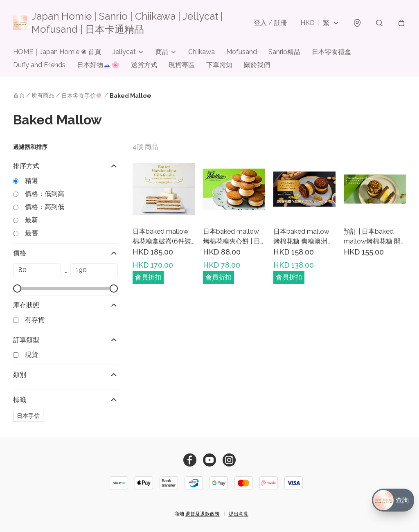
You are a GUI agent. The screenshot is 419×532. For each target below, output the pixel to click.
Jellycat (124, 52)
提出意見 (239, 514)
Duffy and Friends (39, 65)
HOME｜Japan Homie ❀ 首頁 (57, 52)
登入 (270, 23)
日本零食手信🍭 (82, 96)
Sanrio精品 (284, 52)
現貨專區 (182, 65)
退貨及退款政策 (203, 514)
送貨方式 (144, 65)
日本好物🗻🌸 (98, 65)
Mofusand (242, 52)
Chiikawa (202, 52)
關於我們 (257, 65)
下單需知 (219, 65)
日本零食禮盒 (331, 52)
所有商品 (43, 96)
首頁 (19, 96)
